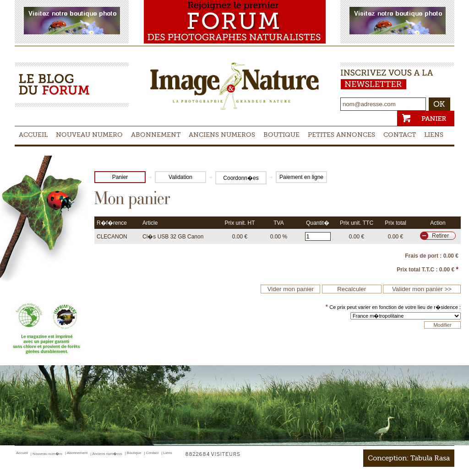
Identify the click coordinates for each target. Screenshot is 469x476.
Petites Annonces (341, 135)
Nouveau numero (89, 135)
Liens (434, 135)
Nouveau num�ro (47, 454)
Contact (400, 135)
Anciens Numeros (222, 135)
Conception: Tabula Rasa (409, 458)
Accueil (33, 135)
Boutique (281, 135)
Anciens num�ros (107, 454)
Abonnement (156, 135)
